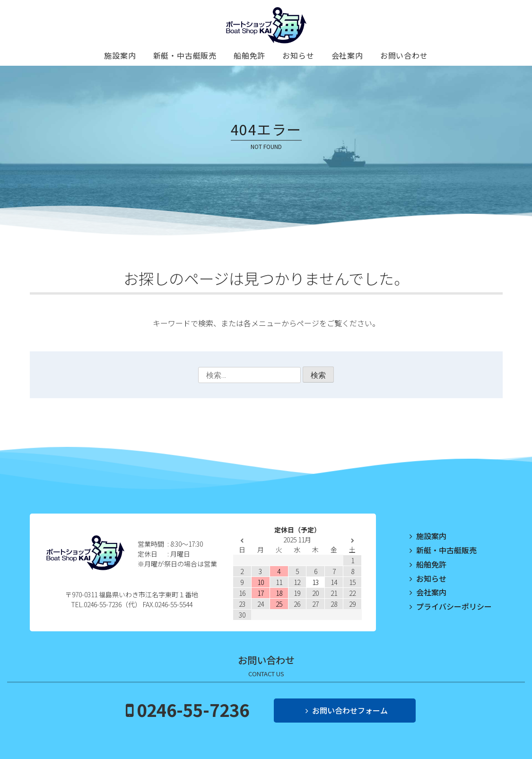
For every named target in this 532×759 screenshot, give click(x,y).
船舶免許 (249, 55)
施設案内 (120, 55)
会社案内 (347, 55)
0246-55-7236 (193, 709)
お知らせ (298, 55)
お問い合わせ (404, 55)
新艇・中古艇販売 (185, 55)
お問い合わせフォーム (350, 710)
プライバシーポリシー (454, 606)
